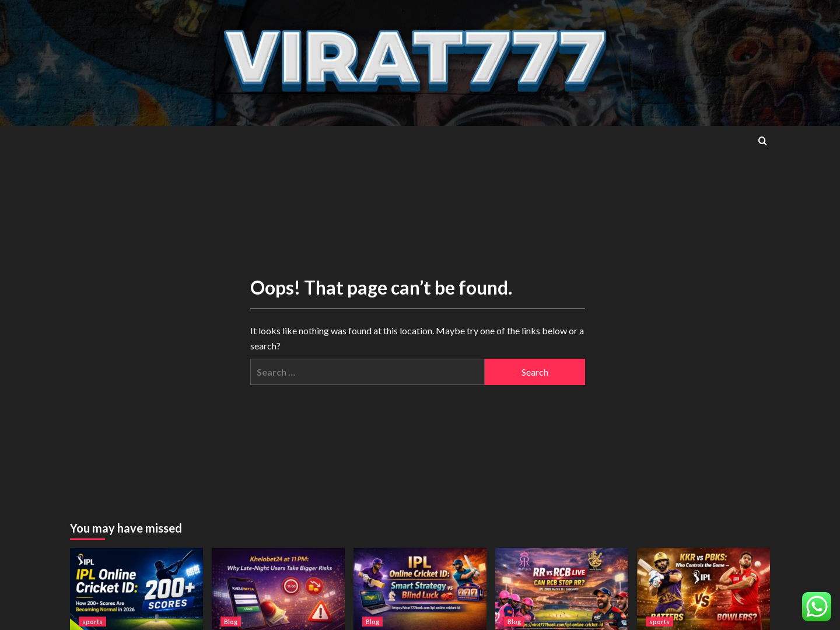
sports (92, 622)
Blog (231, 622)
